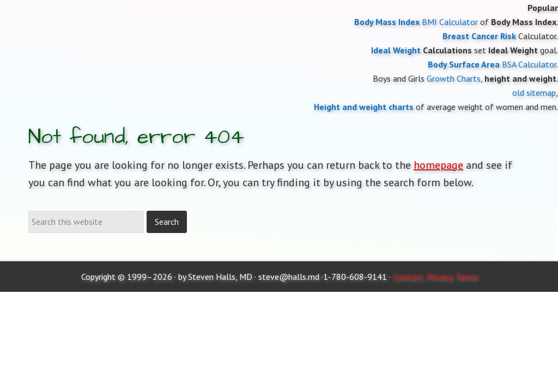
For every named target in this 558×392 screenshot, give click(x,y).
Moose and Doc (279, 0)
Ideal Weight (396, 50)
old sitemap (534, 93)
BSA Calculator (529, 64)
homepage (438, 165)
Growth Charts (454, 78)
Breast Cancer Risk (479, 36)
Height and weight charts (364, 107)
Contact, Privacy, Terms (435, 277)
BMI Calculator (450, 22)
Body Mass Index (387, 22)
